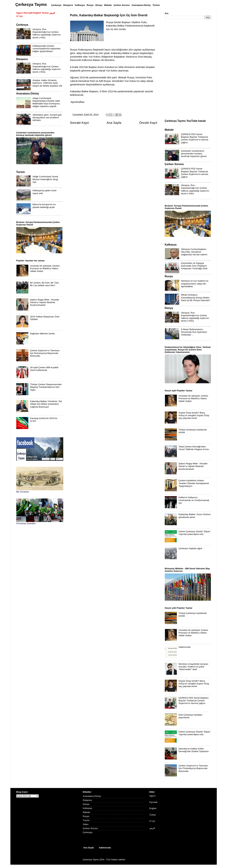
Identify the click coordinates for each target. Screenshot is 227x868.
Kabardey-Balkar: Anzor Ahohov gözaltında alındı (195, 516)
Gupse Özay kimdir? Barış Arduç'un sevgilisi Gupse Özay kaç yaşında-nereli (194, 415)
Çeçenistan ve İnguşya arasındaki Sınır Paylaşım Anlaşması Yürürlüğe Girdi (194, 266)
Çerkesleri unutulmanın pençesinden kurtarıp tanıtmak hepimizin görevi (194, 154)
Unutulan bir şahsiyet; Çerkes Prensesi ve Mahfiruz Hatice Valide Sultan (45, 268)
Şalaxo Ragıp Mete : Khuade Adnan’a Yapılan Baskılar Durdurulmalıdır (45, 302)
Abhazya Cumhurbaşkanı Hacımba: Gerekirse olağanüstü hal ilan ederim (194, 252)
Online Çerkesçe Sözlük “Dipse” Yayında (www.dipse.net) (195, 533)
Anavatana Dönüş (92, 796)
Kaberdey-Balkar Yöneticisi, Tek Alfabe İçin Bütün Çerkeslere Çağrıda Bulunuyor (46, 404)
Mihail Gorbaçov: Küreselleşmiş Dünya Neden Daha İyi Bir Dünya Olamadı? (196, 297)
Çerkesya (87, 832)
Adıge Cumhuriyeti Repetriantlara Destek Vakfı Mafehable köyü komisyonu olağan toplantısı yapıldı (46, 102)
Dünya (86, 804)
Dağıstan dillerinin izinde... (43, 334)
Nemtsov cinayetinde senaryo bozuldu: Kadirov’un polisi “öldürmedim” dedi (193, 667)
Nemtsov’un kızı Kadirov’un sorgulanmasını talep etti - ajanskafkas (195, 284)
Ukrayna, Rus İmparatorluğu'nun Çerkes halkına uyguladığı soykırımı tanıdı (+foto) (47, 33)
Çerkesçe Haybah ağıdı (190, 548)
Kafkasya (87, 808)
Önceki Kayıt (148, 123)
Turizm (86, 820)
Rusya (86, 816)
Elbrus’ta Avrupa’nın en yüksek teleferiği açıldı (44, 206)
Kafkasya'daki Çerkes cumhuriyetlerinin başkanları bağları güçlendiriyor (47, 49)
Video (86, 824)
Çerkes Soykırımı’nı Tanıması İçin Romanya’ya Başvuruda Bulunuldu (45, 353)
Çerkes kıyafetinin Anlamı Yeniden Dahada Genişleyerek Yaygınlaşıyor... (194, 483)
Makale (86, 812)
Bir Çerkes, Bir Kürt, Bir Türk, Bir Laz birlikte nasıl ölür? (45, 284)
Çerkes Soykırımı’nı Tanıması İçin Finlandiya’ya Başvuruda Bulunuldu (193, 768)
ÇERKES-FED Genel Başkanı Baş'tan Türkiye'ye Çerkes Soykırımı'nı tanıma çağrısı (195, 138)
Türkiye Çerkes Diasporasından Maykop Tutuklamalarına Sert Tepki (46, 387)
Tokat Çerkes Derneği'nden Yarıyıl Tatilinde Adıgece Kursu (194, 448)
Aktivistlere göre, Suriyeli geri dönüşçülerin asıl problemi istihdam (47, 117)
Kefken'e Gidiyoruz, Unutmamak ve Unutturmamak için (194, 500)
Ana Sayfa (114, 123)
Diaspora (87, 800)
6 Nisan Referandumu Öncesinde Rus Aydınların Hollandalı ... (194, 332)
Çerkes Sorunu (90, 828)
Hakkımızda (184, 647)
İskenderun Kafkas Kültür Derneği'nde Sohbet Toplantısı (194, 750)
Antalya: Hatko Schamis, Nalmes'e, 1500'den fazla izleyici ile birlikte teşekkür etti (47, 83)
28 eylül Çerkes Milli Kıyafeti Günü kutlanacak (44, 369)
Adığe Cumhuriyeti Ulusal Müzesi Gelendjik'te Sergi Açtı (45, 179)
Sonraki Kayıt (79, 123)
